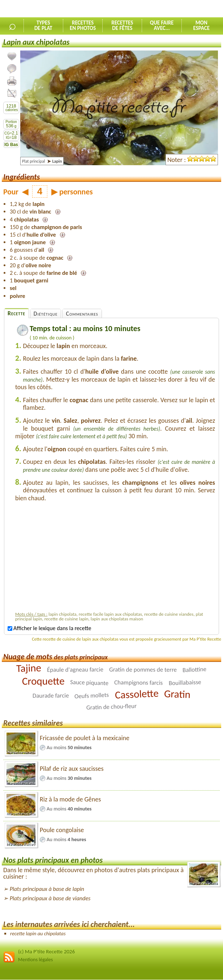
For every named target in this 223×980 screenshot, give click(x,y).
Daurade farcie (51, 695)
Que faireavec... (162, 25)
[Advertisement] (115, 558)
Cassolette (137, 694)
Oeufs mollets (92, 695)
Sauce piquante (89, 682)
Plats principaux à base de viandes (50, 898)
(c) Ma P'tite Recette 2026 (46, 952)
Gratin (177, 694)
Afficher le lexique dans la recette (49, 628)
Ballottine (195, 669)
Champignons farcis (138, 682)
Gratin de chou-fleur (112, 707)
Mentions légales (35, 960)
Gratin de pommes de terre (143, 669)
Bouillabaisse (185, 682)
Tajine (29, 668)
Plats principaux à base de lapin (47, 889)
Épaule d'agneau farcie (75, 669)
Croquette (43, 681)
